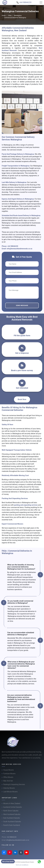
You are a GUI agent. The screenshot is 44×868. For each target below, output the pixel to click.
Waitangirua (18, 16)
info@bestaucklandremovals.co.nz (19, 249)
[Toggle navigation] (41, 2)
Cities (10, 16)
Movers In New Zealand (12, 803)
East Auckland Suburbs (12, 818)
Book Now (22, 399)
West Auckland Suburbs (12, 814)
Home (4, 16)
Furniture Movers (9, 774)
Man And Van (8, 781)
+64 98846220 (13, 246)
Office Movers (8, 777)
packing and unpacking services (26, 505)
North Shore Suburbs (11, 811)
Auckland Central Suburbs (13, 807)
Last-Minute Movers (10, 792)
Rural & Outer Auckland (12, 825)
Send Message (22, 305)
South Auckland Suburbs (12, 822)
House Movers (9, 770)
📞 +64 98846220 (24, 2)
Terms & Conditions (22, 865)
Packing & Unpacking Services (14, 784)
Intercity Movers (9, 788)
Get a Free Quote (8, 862)
